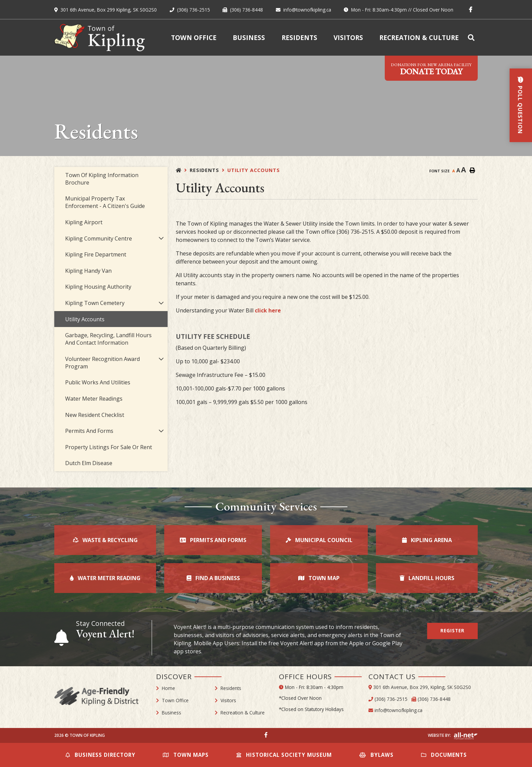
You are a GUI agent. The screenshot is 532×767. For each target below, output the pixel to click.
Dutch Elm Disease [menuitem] (89, 463)
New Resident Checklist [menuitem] (95, 415)
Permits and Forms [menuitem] (89, 431)
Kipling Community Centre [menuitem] (99, 238)
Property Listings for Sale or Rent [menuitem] (109, 447)
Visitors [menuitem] (348, 37)
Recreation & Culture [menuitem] (419, 37)
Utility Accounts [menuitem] (85, 319)
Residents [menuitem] (299, 37)
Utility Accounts (254, 170)
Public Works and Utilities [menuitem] (98, 382)
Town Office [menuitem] (194, 37)
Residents (204, 170)
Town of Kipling (100, 37)
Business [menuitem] (249, 37)
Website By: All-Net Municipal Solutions (466, 736)
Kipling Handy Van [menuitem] (88, 271)
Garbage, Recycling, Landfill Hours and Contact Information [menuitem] (108, 339)
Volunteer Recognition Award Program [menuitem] (102, 363)
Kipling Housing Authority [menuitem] (98, 287)
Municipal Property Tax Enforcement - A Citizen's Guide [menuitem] (105, 202)
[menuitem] (472, 37)
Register (452, 630)
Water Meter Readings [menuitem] (94, 399)
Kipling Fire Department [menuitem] (96, 254)
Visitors (228, 700)
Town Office (175, 700)
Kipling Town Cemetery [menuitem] (95, 303)
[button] (161, 238)
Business (172, 713)
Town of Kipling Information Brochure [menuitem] (102, 179)
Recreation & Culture (243, 713)
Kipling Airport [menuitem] (84, 222)
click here (268, 310)
